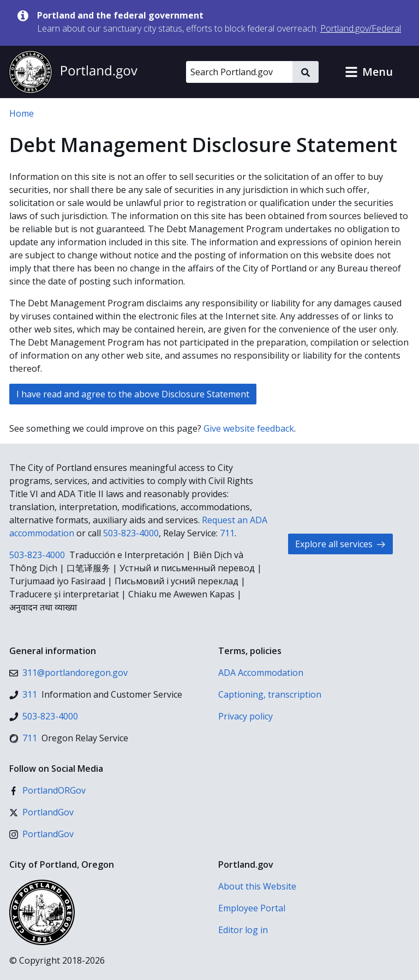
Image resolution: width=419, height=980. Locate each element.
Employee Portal (252, 908)
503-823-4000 (131, 533)
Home (22, 113)
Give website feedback (249, 428)
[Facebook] (47, 790)
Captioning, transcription (270, 694)
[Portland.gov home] (73, 72)
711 (227, 533)
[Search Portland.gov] (239, 72)
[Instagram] (41, 834)
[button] (369, 72)
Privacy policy (246, 716)
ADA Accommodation (261, 673)
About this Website (257, 886)
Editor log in (243, 930)
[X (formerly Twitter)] (41, 812)
